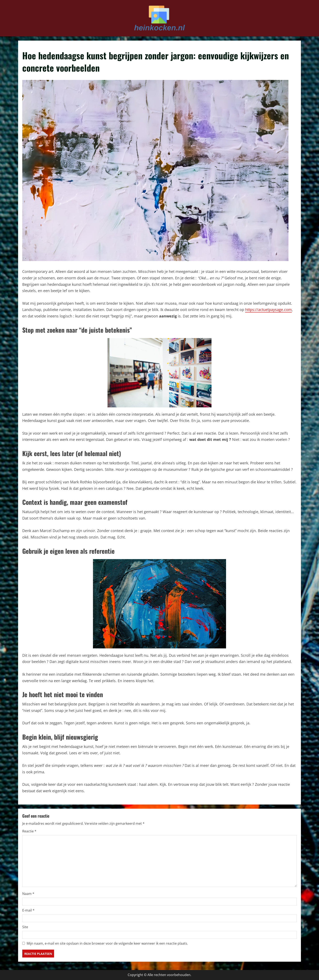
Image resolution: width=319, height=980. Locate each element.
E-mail (28, 910)
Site (25, 927)
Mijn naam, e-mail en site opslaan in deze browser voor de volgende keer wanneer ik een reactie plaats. (107, 943)
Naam (28, 894)
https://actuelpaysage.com (268, 310)
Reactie (29, 831)
